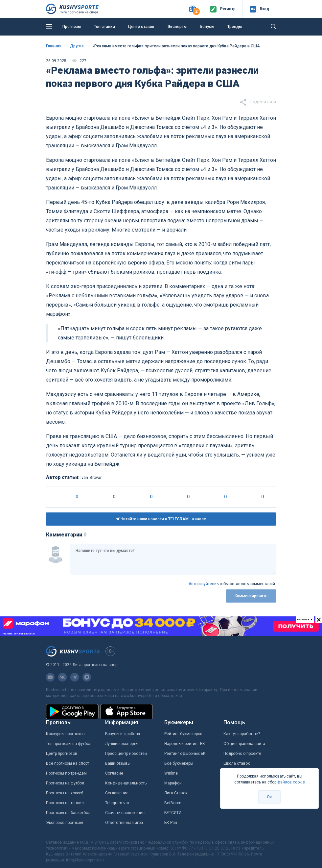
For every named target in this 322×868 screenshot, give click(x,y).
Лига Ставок (176, 793)
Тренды (235, 27)
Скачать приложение (125, 813)
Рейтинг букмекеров (183, 734)
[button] (192, 9)
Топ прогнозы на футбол (69, 744)
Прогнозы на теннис (65, 803)
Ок (269, 797)
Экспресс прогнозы (65, 823)
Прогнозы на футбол (65, 783)
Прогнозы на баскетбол (68, 813)
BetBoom (173, 803)
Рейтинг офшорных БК (185, 754)
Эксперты (177, 27)
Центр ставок (141, 27)
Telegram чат (117, 803)
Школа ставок (237, 763)
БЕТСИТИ (173, 813)
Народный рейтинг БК (185, 744)
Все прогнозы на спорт (68, 763)
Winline (171, 773)
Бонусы (207, 27)
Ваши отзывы (118, 763)
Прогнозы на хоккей (65, 793)
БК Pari (171, 823)
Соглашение (117, 793)
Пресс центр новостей (126, 754)
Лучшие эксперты (122, 744)
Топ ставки (104, 27)
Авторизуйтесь (202, 584)
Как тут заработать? (242, 734)
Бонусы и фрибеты (123, 734)
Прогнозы (72, 27)
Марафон (173, 783)
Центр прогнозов (62, 754)
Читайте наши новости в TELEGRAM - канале (161, 519)
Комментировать (251, 596)
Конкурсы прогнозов (65, 734)
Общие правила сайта (244, 744)
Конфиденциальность (126, 783)
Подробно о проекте (242, 754)
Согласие (114, 773)
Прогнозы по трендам (66, 773)
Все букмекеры (179, 763)
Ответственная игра (124, 823)
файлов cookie (291, 782)
